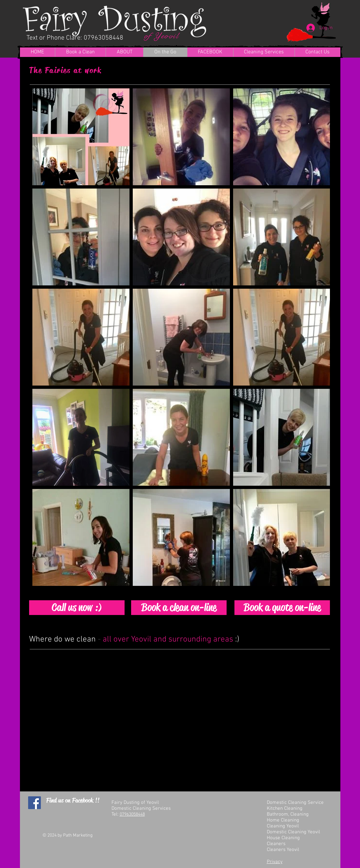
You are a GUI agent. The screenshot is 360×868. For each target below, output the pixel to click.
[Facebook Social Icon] (34, 803)
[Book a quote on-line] (282, 608)
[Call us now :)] (77, 608)
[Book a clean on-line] (179, 608)
